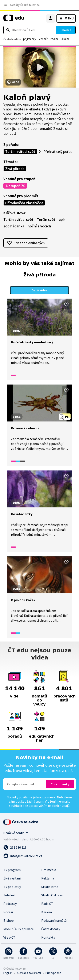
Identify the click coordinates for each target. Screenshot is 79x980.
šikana (66, 39)
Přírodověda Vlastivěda (24, 203)
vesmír (43, 39)
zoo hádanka (14, 226)
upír (62, 220)
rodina (55, 39)
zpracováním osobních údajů (49, 806)
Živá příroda (15, 169)
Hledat (66, 30)
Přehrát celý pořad (58, 152)
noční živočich (39, 226)
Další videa (39, 290)
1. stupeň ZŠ (15, 186)
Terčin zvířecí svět (20, 152)
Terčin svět (46, 220)
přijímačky (30, 39)
